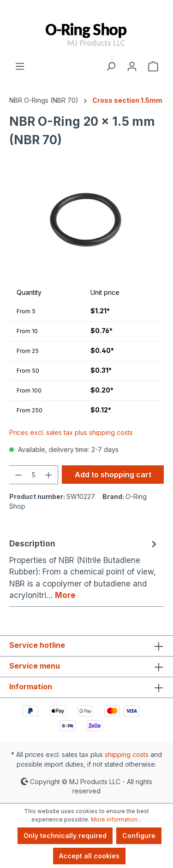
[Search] (111, 66)
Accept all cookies (89, 856)
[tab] (84, 569)
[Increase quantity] (49, 475)
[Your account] (132, 66)
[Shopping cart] (153, 66)
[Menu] (20, 66)
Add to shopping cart (113, 475)
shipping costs (127, 754)
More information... (116, 819)
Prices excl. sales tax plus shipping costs (71, 432)
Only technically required (65, 836)
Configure (139, 836)
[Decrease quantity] (18, 475)
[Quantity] (34, 475)
